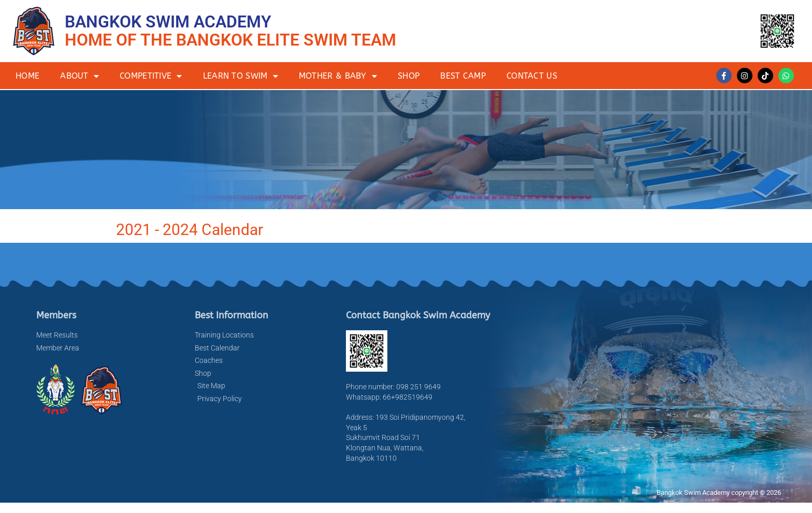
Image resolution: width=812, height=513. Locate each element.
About (79, 76)
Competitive (151, 76)
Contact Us (532, 76)
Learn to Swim (241, 76)
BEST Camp (463, 76)
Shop (409, 76)
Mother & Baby (338, 76)
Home (27, 76)
